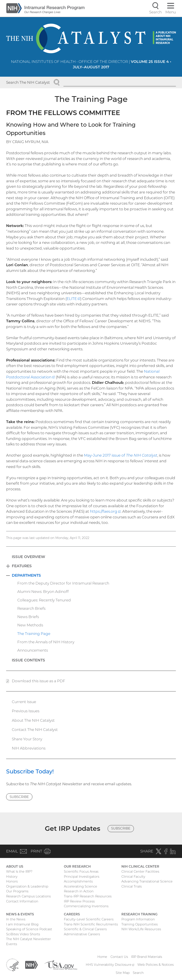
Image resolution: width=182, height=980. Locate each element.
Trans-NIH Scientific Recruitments (91, 924)
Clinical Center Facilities (140, 872)
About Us (15, 867)
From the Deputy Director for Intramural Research (63, 583)
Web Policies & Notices (156, 965)
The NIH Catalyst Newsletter (29, 939)
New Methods (30, 625)
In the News (16, 919)
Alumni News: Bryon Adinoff (43, 592)
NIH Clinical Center (140, 867)
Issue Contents (28, 660)
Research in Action (79, 891)
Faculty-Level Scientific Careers (89, 919)
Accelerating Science (80, 886)
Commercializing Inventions (86, 906)
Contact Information (22, 901)
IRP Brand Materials (147, 957)
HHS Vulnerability (110, 965)
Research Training (139, 914)
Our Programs (17, 891)
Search (138, 973)
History (12, 877)
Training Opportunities (140, 924)
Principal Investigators (82, 877)
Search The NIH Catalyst (28, 82)
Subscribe (19, 797)
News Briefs (28, 617)
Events (12, 944)
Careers (72, 914)
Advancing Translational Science (147, 881)
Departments (26, 575)
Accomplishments (78, 881)
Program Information (138, 919)
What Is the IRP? (19, 872)
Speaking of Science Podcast (29, 929)
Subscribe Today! (30, 771)
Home (102, 957)
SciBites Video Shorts (23, 934)
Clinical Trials (132, 886)
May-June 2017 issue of (121, 455)
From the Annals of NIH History (46, 642)
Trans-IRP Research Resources (88, 896)
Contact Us (119, 957)
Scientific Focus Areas (81, 872)
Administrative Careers (82, 934)
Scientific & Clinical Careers (85, 929)
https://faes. (105, 511)
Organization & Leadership (27, 886)
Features (22, 566)
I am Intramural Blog (22, 924)
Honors (12, 881)
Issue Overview (28, 557)
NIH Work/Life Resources (141, 929)
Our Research (77, 867)
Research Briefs (31, 608)
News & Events (20, 914)
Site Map (123, 973)
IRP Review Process (79, 901)
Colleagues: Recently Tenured (44, 600)
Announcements (33, 650)
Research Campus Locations (28, 896)
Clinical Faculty (133, 877)
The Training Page (34, 634)
